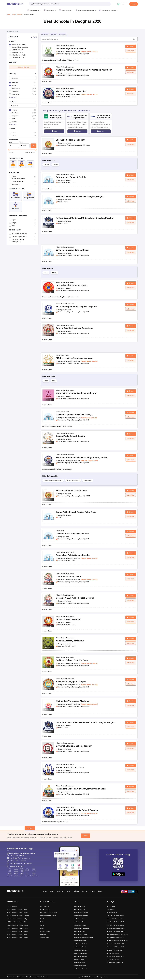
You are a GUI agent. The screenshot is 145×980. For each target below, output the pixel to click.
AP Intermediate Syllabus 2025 (115, 956)
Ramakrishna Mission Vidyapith (81, 789)
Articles (84, 891)
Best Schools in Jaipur (80, 909)
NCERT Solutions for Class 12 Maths (17, 909)
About (45, 891)
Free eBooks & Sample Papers (49, 913)
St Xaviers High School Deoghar (76, 307)
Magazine (60, 891)
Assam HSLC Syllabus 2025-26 (115, 916)
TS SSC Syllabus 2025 (113, 960)
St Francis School (70, 140)
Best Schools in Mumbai (80, 969)
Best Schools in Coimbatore (81, 916)
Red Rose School (72, 660)
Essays (42, 928)
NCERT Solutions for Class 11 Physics (18, 925)
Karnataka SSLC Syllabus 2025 (115, 947)
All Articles (43, 934)
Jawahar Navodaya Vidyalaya (74, 415)
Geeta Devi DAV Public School (75, 598)
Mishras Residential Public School (77, 810)
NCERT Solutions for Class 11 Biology (17, 931)
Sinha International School (72, 250)
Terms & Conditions (19, 977)
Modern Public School (70, 767)
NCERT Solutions (12, 906)
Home (9, 15)
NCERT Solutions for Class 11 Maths (17, 922)
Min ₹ (11, 142)
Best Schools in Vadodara (81, 956)
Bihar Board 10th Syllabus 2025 (115, 922)
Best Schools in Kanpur (80, 925)
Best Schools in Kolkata (80, 966)
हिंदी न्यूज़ (76, 891)
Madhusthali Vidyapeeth (73, 701)
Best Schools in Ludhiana (80, 950)
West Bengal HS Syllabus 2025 (115, 938)
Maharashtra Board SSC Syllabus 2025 (117, 941)
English (46, 165)
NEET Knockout (45, 906)
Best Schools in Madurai (80, 944)
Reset (34, 37)
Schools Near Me (23, 67)
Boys (54, 381)
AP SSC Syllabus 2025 (113, 953)
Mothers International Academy (76, 393)
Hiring (52, 891)
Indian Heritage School (71, 48)
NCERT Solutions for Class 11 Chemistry (18, 928)
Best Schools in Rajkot (80, 947)
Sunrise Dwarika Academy (75, 328)
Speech (42, 925)
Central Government (73, 480)
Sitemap (9, 977)
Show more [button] (13, 97)
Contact (92, 891)
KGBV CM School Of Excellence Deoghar (80, 197)
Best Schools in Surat (79, 931)
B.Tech (42, 919)
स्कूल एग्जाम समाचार (45, 938)
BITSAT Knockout (45, 909)
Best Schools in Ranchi (80, 922)
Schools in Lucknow (79, 960)
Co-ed (46, 381)
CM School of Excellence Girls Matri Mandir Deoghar (86, 722)
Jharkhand (19, 15)
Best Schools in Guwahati (81, 934)
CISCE (54, 273)
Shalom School (69, 619)
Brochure (130, 51)
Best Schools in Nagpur (80, 963)
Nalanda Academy (70, 641)
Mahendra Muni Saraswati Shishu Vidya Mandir (84, 70)
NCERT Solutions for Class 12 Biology (17, 919)
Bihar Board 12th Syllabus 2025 (115, 925)
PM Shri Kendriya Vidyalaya (75, 358)
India (13, 15)
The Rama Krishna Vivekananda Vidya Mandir (82, 458)
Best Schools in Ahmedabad (81, 928)
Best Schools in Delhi (79, 906)
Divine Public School (76, 512)
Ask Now (30, 828)
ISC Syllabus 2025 (112, 913)
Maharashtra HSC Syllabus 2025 (116, 944)
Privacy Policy (30, 977)
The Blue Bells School (71, 91)
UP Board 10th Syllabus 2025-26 (116, 928)
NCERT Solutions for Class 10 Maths (17, 934)
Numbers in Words (45, 931)
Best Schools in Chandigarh (81, 913)
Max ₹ (21, 142)
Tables (42, 922)
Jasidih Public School (70, 436)
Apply (33, 146)
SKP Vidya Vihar (72, 285)
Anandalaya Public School (73, 555)
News (69, 891)
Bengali (55, 165)
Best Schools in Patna (79, 919)
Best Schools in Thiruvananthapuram (84, 938)
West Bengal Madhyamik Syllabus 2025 (117, 934)
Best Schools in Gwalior (80, 941)
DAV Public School (68, 576)
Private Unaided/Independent (53, 480)
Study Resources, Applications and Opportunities (66, 111)
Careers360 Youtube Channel (48, 916)
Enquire (130, 46)
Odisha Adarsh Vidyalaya (73, 534)
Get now (78, 131)
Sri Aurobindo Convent (71, 177)
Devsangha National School (74, 746)
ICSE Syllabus (111, 909)
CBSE (46, 273)
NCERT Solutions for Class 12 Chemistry (18, 916)
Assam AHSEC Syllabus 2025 (115, 919)
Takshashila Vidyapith (71, 682)
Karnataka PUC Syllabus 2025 (115, 950)
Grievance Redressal (41, 977)
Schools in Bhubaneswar (80, 953)
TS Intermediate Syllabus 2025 (115, 963)
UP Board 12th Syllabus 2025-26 (116, 931)
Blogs (100, 891)
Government (88, 480)
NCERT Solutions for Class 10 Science (18, 938)
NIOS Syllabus (111, 906)
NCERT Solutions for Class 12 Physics (18, 913)
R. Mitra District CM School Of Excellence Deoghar (85, 218)
